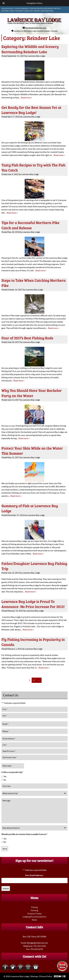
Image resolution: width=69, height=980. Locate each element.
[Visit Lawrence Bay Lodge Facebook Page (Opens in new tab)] (5, 967)
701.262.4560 (40, 946)
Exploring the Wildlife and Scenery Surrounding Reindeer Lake (30, 49)
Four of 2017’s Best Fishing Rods (27, 338)
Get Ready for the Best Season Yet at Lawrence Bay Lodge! (31, 110)
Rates (34, 920)
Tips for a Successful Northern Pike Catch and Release (30, 225)
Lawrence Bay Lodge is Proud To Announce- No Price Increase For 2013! (33, 604)
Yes (5, 776)
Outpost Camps (34, 913)
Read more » (26, 97)
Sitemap (34, 976)
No (5, 780)
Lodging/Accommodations (34, 917)
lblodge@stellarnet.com (36, 28)
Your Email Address (34, 875)
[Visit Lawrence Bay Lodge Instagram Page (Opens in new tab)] (28, 967)
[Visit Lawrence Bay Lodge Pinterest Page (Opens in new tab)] (20, 967)
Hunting (34, 910)
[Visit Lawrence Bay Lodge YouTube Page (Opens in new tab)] (36, 967)
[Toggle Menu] (4, 3)
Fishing (34, 907)
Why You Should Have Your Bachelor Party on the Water (32, 393)
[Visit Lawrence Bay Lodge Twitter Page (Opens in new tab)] (13, 967)
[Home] (35, 25)
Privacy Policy (46, 976)
